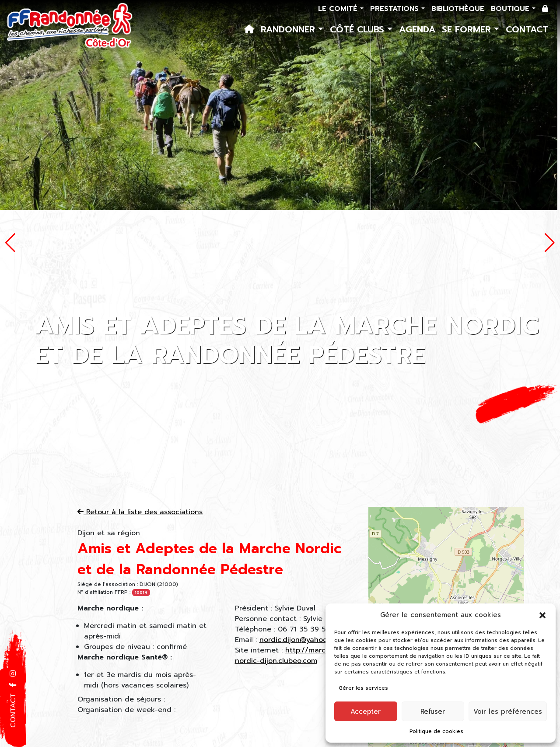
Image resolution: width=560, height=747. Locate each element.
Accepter (366, 712)
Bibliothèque (458, 9)
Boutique (511, 9)
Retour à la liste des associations (140, 512)
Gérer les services (363, 688)
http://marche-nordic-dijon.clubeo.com (286, 656)
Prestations (396, 9)
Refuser (433, 712)
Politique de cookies (436, 731)
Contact (527, 29)
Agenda (417, 29)
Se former (468, 29)
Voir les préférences (508, 712)
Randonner (289, 29)
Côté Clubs (359, 29)
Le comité (339, 9)
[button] (542, 615)
